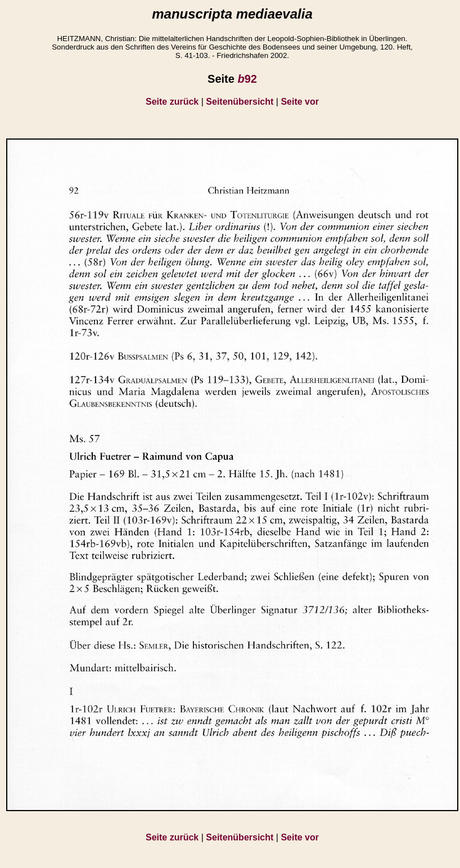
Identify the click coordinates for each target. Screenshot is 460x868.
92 (247, 79)
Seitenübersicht (240, 102)
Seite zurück (172, 102)
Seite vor (300, 102)
